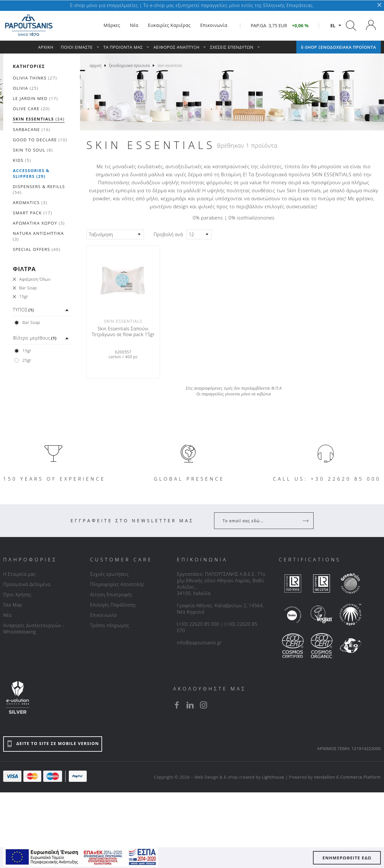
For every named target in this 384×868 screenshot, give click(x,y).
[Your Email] (259, 521)
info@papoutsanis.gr (199, 643)
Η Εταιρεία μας (20, 574)
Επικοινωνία (103, 615)
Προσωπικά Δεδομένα (27, 584)
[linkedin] (190, 705)
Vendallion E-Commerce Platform (347, 777)
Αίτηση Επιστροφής (111, 595)
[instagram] (204, 705)
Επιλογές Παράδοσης (113, 605)
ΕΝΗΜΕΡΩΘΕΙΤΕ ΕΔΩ (347, 858)
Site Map (13, 605)
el (333, 25)
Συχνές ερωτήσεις (109, 574)
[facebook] (177, 705)
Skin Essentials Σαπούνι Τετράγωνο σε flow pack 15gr (123, 332)
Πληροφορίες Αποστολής (117, 584)
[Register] (306, 521)
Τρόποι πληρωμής (109, 625)
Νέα (7, 615)
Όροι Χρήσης (17, 595)
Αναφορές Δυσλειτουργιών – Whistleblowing (34, 628)
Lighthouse (273, 777)
